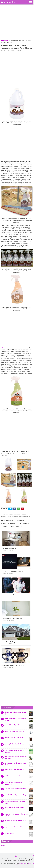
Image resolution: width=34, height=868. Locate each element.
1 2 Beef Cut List (9, 833)
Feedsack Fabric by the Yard (13, 725)
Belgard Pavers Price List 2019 (13, 827)
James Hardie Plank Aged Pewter (11, 642)
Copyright (14, 855)
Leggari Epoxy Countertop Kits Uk (14, 769)
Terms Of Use (21, 855)
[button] (30, 2)
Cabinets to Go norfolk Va (9, 548)
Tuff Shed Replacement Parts (13, 776)
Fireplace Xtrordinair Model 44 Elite (15, 789)
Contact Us (8, 855)
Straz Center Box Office (8, 595)
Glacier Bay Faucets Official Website (15, 731)
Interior (4, 51)
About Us (27, 855)
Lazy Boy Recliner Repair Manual (14, 744)
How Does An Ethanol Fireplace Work (12, 572)
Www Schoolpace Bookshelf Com (14, 808)
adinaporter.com (5, 348)
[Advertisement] (17, 23)
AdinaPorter (8, 2)
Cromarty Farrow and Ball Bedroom (12, 618)
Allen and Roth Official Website (14, 738)
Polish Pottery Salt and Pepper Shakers (13, 665)
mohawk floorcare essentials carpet (15, 515)
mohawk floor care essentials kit (12, 513)
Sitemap (3, 855)
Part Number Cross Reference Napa (15, 820)
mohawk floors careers (24, 517)
